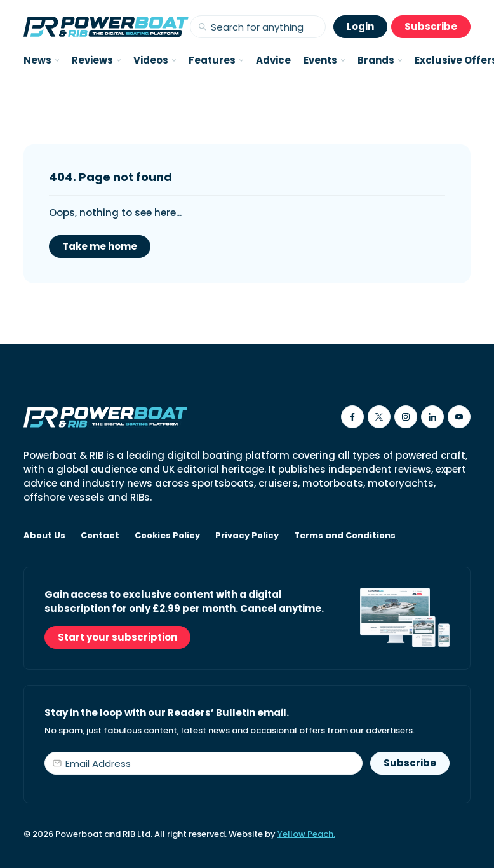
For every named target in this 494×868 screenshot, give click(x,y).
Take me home (100, 246)
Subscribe (431, 26)
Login (360, 26)
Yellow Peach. (306, 834)
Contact (100, 536)
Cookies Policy (167, 536)
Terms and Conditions (345, 536)
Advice (273, 60)
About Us (44, 536)
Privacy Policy (247, 536)
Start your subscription (117, 637)
